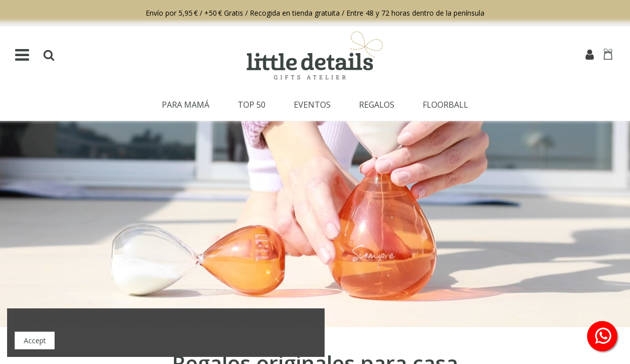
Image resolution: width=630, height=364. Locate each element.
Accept (35, 340)
